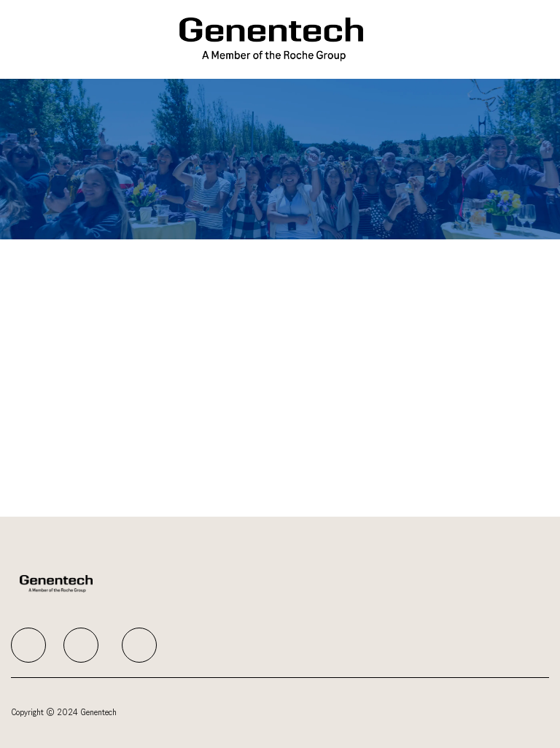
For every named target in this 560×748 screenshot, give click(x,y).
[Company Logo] (272, 39)
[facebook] (28, 645)
